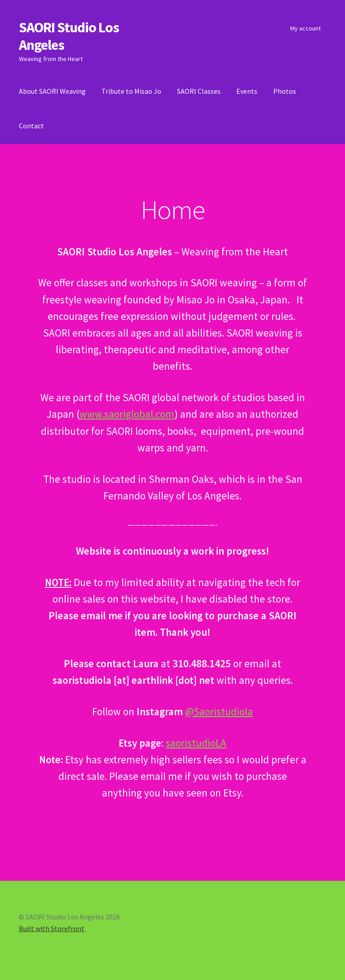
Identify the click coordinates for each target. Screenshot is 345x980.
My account (305, 28)
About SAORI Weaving (52, 91)
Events (247, 91)
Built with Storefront (52, 928)
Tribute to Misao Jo (131, 91)
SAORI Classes (199, 91)
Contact (31, 126)
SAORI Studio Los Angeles (69, 36)
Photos (285, 91)
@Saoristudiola (219, 711)
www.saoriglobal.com (127, 414)
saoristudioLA (196, 743)
